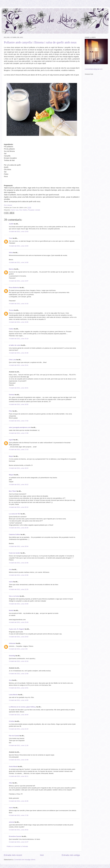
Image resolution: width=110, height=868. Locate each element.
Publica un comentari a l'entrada (17, 846)
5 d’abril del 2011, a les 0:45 (18, 649)
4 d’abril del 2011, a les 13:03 (19, 231)
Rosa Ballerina (14, 288)
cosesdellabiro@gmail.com (94, 69)
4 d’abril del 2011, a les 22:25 (19, 589)
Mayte (11, 456)
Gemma (12, 395)
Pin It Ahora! (8, 205)
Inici (42, 855)
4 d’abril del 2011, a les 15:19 (19, 339)
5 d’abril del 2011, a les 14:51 (19, 688)
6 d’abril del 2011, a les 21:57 (19, 842)
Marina (11, 269)
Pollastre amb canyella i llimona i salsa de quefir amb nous (40, 42)
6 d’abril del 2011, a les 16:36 (19, 801)
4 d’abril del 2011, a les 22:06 (19, 563)
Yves (11, 238)
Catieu (11, 329)
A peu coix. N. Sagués (17, 629)
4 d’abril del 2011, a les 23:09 (19, 604)
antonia (12, 822)
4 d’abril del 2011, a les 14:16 (19, 304)
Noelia (11, 610)
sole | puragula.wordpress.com (20, 427)
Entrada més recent (13, 855)
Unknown (12, 643)
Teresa (11, 310)
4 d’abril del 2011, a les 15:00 (19, 322)
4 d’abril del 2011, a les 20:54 (19, 546)
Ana (10, 569)
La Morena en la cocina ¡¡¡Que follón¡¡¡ (22, 707)
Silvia (11, 253)
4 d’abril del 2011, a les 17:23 (19, 450)
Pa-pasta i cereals (34, 210)
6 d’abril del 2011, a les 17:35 (19, 815)
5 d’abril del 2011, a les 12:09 (19, 674)
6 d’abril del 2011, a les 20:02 (19, 830)
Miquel (11, 475)
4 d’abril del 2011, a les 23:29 (19, 622)
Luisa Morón (13, 695)
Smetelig (12, 656)
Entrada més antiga (71, 855)
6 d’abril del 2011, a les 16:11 (19, 776)
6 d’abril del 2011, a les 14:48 (19, 760)
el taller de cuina (15, 345)
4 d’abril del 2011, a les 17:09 (19, 433)
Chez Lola (12, 360)
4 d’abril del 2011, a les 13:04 (19, 246)
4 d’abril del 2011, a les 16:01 (19, 388)
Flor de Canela (14, 736)
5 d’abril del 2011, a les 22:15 (19, 729)
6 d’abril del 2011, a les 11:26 (19, 745)
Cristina (12, 721)
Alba (11, 783)
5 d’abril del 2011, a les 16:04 (19, 715)
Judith (11, 224)
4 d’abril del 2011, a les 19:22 (19, 485)
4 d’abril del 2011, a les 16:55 (19, 404)
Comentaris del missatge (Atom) (25, 860)
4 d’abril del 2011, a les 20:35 (19, 528)
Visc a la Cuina (14, 596)
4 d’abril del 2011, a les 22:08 (19, 575)
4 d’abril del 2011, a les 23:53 (19, 637)
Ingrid (11, 440)
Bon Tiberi (13, 491)
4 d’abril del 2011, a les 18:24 (19, 468)
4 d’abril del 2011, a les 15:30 (19, 353)
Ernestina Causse (15, 836)
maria (11, 582)
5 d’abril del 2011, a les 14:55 (19, 700)
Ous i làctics (23, 210)
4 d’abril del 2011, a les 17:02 (19, 421)
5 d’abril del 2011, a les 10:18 (19, 661)
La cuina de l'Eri (15, 514)
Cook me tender (15, 553)
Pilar (11, 411)
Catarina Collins (15, 534)
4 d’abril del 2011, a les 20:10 (19, 507)
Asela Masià (13, 766)
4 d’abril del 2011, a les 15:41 (19, 365)
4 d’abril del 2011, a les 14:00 (19, 262)
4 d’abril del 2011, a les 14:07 (19, 281)
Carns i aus (15, 210)
